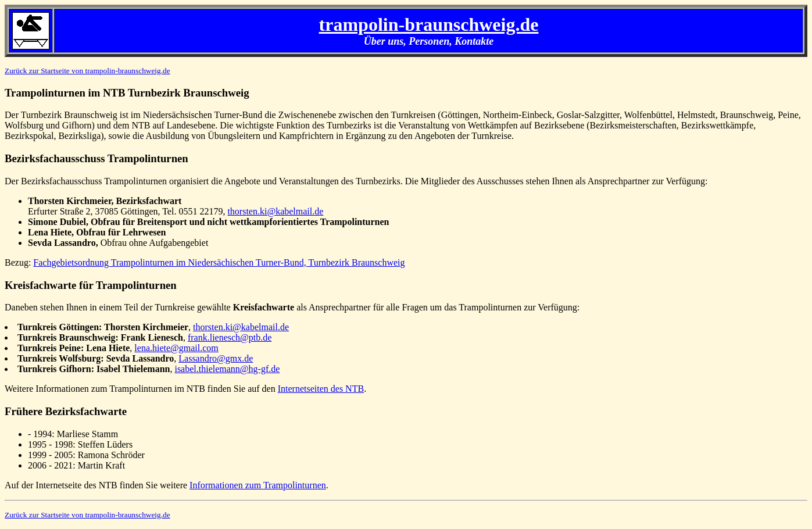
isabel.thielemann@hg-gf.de (227, 369)
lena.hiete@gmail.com (176, 348)
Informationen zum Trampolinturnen (258, 485)
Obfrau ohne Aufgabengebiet (118, 243)
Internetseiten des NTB (321, 389)
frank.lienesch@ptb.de (230, 337)
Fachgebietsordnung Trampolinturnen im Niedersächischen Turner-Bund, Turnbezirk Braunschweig (219, 262)
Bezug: (19, 262)
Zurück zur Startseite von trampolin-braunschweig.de (87, 71)
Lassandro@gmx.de (216, 358)
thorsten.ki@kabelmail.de (275, 211)
